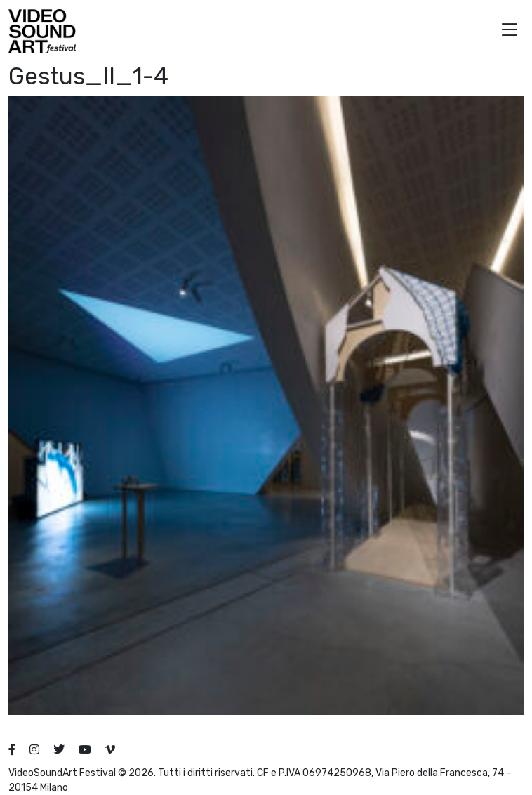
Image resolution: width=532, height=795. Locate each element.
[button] (510, 31)
